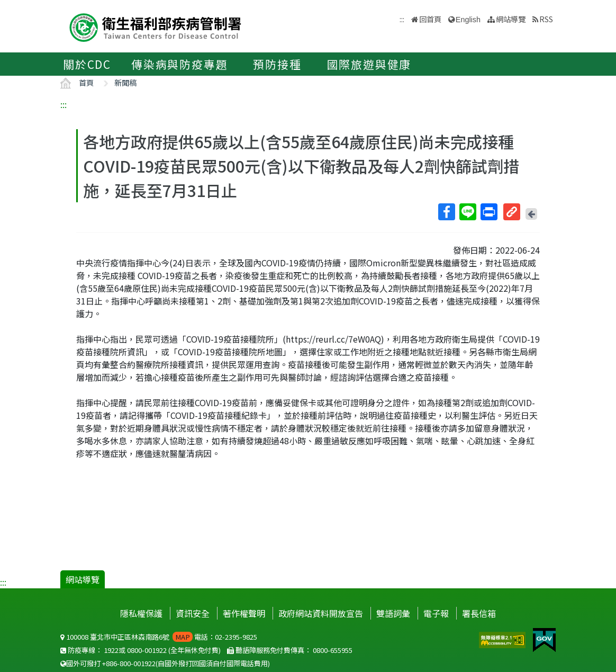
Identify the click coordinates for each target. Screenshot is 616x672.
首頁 (86, 82)
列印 (488, 212)
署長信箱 (479, 613)
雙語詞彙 (393, 613)
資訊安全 (193, 613)
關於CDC (87, 64)
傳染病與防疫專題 (179, 64)
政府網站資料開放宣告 (321, 613)
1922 (111, 650)
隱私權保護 (141, 613)
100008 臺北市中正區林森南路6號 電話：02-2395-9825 (159, 637)
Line (467, 212)
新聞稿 (125, 82)
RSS (546, 19)
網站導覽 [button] (511, 19)
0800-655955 (333, 650)
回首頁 (430, 19)
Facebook (446, 212)
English (468, 20)
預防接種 (277, 64)
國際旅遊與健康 (369, 64)
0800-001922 (147, 650)
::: (64, 104)
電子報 (436, 613)
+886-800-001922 (129, 663)
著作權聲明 (244, 613)
